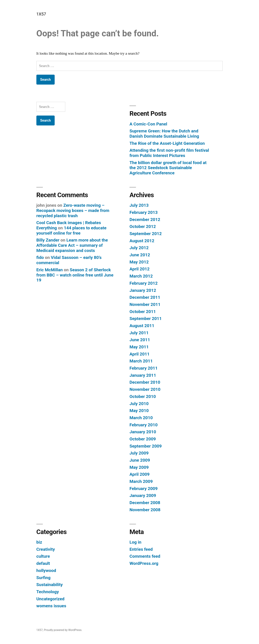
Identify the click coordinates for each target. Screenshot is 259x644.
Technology (48, 592)
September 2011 (146, 319)
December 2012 (145, 220)
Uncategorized (50, 599)
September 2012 (146, 234)
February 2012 (144, 283)
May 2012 (139, 262)
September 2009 (146, 446)
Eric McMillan (50, 270)
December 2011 (145, 297)
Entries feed (141, 549)
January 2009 (143, 495)
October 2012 (143, 226)
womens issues (51, 606)
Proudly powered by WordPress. (63, 630)
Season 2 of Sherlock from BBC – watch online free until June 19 (75, 275)
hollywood (46, 570)
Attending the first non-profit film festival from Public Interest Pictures (169, 153)
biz (39, 542)
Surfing (43, 578)
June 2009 (140, 460)
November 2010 (145, 389)
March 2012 (141, 276)
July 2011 (139, 333)
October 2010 (143, 396)
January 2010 (143, 432)
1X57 (41, 14)
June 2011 (140, 340)
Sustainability (50, 585)
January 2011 (143, 375)
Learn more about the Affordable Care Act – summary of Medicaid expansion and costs (72, 245)
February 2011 (144, 368)
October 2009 (143, 439)
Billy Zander (48, 240)
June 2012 (140, 255)
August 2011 (142, 326)
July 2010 (139, 404)
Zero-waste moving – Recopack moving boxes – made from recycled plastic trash (73, 210)
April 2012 (140, 269)
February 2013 (144, 212)
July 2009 (139, 453)
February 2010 (144, 425)
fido (40, 257)
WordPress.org (144, 563)
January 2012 (143, 290)
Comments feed (145, 556)
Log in (135, 542)
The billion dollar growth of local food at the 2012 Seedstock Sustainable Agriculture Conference (168, 168)
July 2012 (139, 248)
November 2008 (145, 510)
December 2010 (145, 382)
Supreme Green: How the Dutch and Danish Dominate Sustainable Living (164, 134)
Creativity (46, 549)
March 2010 (141, 418)
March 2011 (141, 361)
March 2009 (141, 481)
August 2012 (142, 241)
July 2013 (139, 205)
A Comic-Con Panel (148, 124)
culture (43, 556)
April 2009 (140, 474)
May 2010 (139, 411)
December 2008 (145, 503)
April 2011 (140, 354)
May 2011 (139, 347)
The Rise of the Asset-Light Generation (167, 143)
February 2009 (144, 489)
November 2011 (145, 304)
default (43, 563)
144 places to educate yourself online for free (71, 230)
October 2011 (143, 312)
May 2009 (139, 467)
